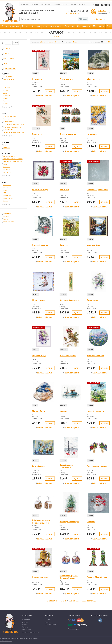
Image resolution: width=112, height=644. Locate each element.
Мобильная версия (6, 641)
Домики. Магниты (68, 134)
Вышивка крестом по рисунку (13, 162)
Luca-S (6, 188)
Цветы (5, 101)
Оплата (73, 4)
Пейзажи (6, 98)
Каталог (56, 36)
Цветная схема (8, 130)
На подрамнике (8, 76)
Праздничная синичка (97, 466)
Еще (109, 26)
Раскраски (69, 26)
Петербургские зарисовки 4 (66, 466)
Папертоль (7, 167)
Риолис (6, 201)
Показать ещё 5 (7, 107)
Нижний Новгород (95, 411)
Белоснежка (7, 196)
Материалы (99, 26)
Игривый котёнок (40, 245)
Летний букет (93, 300)
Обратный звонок (73, 13)
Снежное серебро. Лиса (98, 190)
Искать (84, 19)
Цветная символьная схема (12, 127)
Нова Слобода (8, 198)
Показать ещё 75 (7, 204)
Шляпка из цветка (68, 356)
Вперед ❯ (91, 601)
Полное (6, 145)
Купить (50, 91)
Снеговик (91, 522)
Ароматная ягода (40, 190)
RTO (5, 193)
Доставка (65, 4)
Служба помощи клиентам (31, 632)
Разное (6, 104)
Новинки (35, 4)
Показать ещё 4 (7, 136)
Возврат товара (27, 629)
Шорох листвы (39, 300)
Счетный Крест (8, 172)
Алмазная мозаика (9, 156)
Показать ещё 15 (7, 176)
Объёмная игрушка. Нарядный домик (69, 577)
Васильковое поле (95, 356)
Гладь (5, 164)
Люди (5, 93)
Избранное (98, 19)
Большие (6, 219)
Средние (6, 216)
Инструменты (84, 26)
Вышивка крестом (10, 26)
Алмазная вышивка (52, 26)
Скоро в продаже (46, 4)
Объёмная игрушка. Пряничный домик (41, 521)
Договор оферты (73, 629)
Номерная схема (9, 122)
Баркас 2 (64, 411)
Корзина (102, 11)
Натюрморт (7, 96)
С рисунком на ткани (10, 69)
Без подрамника (9, 79)
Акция (5, 64)
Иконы (6, 90)
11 (74, 601)
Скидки (57, 4)
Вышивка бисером (31, 26)
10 (71, 601)
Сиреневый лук (39, 356)
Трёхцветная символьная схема (14, 124)
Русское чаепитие (40, 577)
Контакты (81, 4)
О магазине (25, 4)
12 (77, 601)
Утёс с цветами (66, 79)
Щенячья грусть (94, 79)
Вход (97, 4)
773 (84, 601)
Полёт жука (37, 134)
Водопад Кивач (94, 245)
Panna (5, 190)
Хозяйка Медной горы (97, 577)
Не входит (7, 119)
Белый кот (64, 190)
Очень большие (9, 222)
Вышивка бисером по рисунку (13, 159)
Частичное (7, 148)
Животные (7, 88)
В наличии (7, 49)
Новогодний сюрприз (69, 522)
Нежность (64, 245)
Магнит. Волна (39, 411)
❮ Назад (51, 601)
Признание (37, 79)
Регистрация (106, 4)
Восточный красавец (69, 300)
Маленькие (7, 214)
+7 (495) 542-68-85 (77, 11)
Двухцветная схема (10, 116)
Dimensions (7, 185)
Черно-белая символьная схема (14, 132)
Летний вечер (38, 466)
